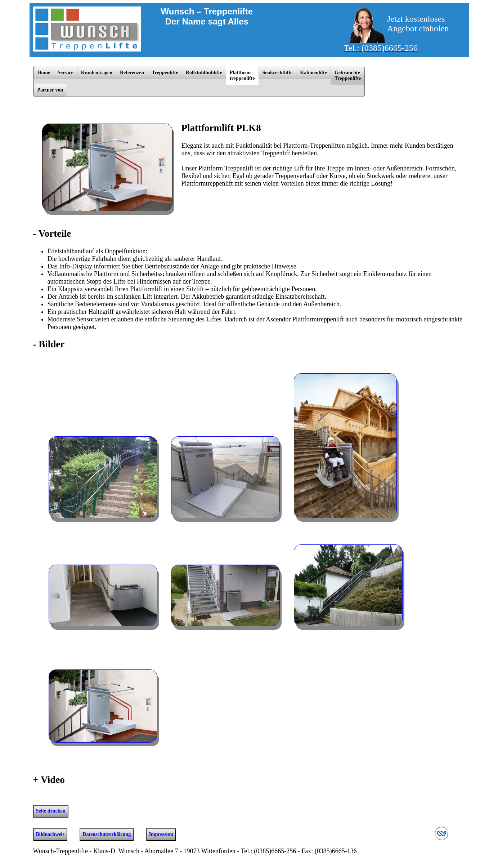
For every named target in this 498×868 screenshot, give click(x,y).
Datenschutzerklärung (107, 834)
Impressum (161, 834)
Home (44, 73)
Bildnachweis (50, 834)
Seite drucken (51, 811)
